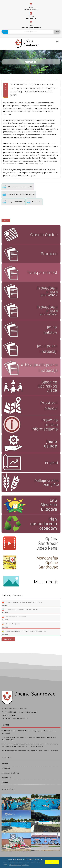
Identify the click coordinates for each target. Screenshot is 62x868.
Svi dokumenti (8, 639)
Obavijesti (6, 768)
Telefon (31, 16)
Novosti (5, 764)
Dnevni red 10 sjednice (11, 625)
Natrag (6, 220)
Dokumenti (6, 778)
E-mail (31, 7)
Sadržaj (57, 32)
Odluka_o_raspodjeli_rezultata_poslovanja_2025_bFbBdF (22, 603)
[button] (19, 865)
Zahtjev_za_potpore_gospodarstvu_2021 (19, 194)
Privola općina (34, 202)
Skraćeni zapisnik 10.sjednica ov (14, 618)
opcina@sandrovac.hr (31, 9)
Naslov (5, 32)
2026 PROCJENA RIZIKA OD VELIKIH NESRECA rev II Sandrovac (24, 632)
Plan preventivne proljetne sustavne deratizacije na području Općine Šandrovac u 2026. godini (30, 751)
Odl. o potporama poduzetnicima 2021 (18, 187)
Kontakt (5, 782)
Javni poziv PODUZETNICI (14, 202)
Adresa (31, 25)
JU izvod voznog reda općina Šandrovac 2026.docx (20, 611)
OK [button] (52, 862)
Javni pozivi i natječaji (10, 773)
